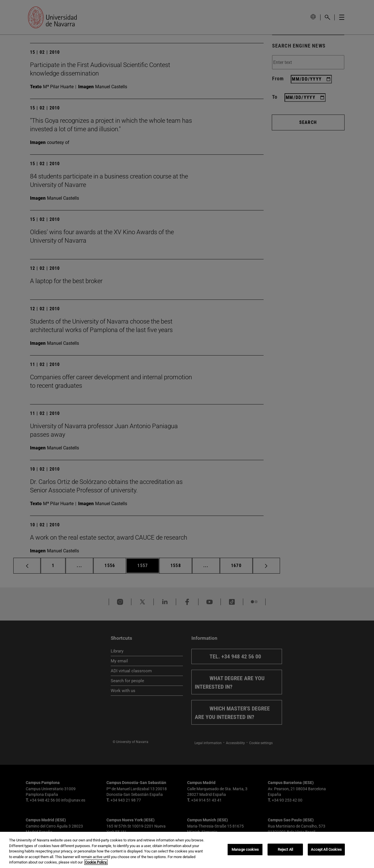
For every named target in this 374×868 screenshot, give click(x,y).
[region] (187, 850)
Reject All (285, 849)
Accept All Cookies (326, 849)
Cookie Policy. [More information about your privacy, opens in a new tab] (96, 862)
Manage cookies (245, 849)
